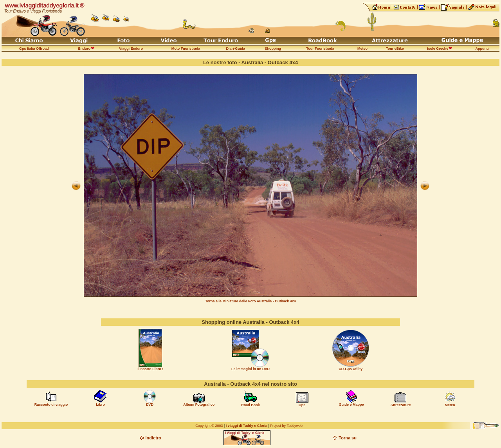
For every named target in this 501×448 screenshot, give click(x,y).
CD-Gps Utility (351, 369)
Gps (302, 405)
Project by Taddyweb (286, 426)
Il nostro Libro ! (150, 369)
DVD (150, 405)
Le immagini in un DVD (250, 369)
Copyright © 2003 (209, 426)
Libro (100, 405)
